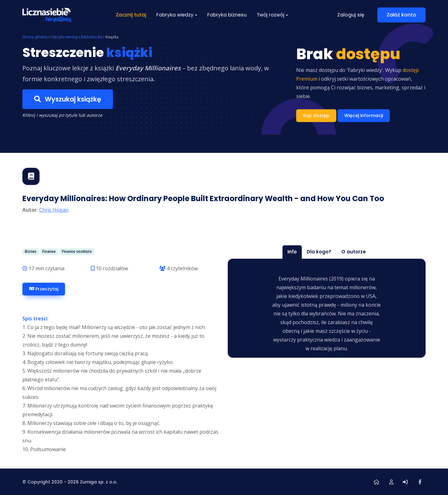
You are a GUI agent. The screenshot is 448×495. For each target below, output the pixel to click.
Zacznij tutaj (131, 15)
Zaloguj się (351, 15)
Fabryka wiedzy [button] (175, 15)
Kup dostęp (316, 115)
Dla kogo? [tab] (319, 252)
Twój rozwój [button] (271, 15)
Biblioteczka (92, 37)
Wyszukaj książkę (68, 99)
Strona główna (35, 37)
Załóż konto (401, 15)
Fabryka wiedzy (64, 37)
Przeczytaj (44, 289)
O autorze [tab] (354, 252)
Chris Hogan (54, 210)
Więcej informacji (364, 115)
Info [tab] (292, 252)
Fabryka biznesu (227, 15)
